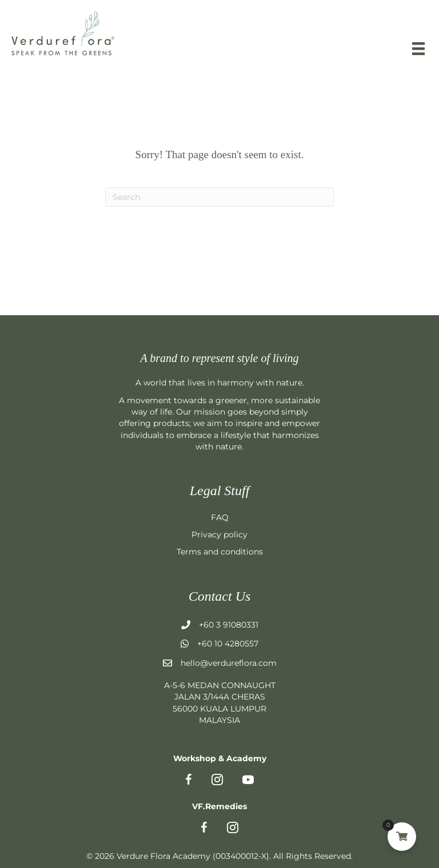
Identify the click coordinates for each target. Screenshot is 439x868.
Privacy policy (219, 535)
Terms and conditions (220, 552)
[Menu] (418, 49)
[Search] (219, 197)
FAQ (220, 517)
